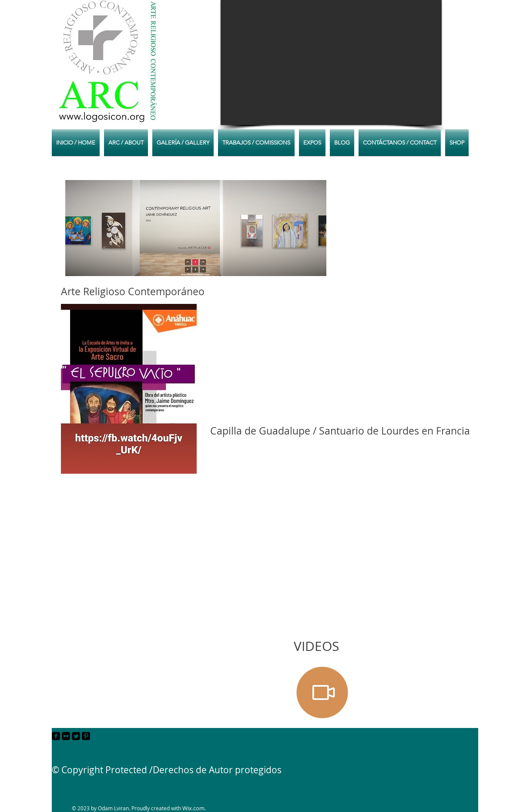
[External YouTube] (338, 505)
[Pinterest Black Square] (86, 736)
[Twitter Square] (76, 736)
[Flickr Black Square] (66, 736)
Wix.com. (194, 808)
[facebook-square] (56, 736)
